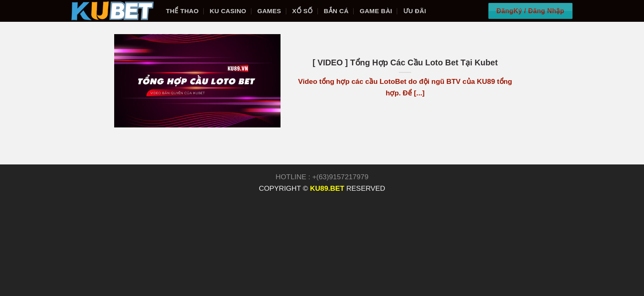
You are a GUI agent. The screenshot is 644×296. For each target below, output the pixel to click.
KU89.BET (327, 188)
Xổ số (302, 11)
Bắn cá (336, 11)
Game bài (376, 11)
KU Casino (228, 11)
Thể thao (182, 11)
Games (269, 11)
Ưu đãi (415, 11)
